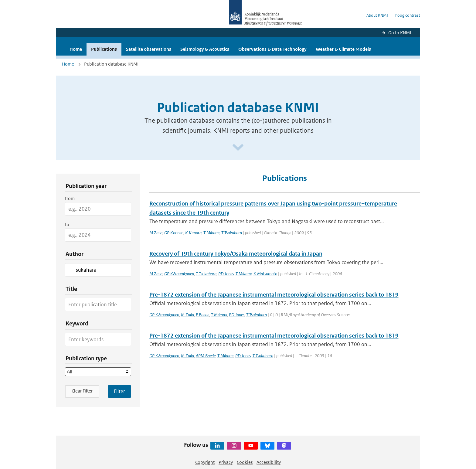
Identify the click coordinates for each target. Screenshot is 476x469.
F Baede (202, 315)
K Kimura (193, 233)
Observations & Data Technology (272, 49)
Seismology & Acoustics (205, 49)
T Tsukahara (232, 233)
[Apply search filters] (119, 391)
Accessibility (269, 462)
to (67, 224)
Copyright (205, 462)
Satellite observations (149, 49)
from (70, 198)
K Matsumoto (265, 274)
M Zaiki (156, 233)
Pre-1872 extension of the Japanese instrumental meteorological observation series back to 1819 (274, 295)
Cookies (245, 462)
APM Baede (206, 356)
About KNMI (377, 15)
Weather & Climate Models (343, 49)
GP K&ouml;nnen (179, 274)
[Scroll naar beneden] (238, 148)
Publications (104, 49)
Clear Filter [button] (82, 391)
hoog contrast (408, 15)
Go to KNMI (400, 33)
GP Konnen (174, 233)
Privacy (226, 462)
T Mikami (211, 233)
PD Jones (226, 274)
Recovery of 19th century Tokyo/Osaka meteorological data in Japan (236, 254)
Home (76, 49)
